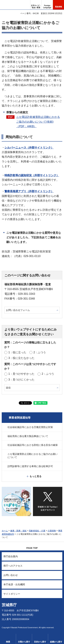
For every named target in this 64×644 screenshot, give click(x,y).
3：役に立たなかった (21, 358)
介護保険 (52, 531)
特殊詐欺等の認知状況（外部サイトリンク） (32, 175)
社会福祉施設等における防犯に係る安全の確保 (33, 445)
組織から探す (56, 642)
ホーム (5, 531)
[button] (47, 5)
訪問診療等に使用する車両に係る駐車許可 (30, 466)
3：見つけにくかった (21, 380)
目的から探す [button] (40, 642)
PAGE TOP (32, 548)
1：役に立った (17, 352)
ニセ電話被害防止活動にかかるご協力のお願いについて (33, 456)
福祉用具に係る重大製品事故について (28, 436)
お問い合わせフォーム (18, 310)
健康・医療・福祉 (18, 531)
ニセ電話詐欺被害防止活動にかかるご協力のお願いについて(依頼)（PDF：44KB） (38, 122)
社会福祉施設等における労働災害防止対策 (30, 427)
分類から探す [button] (24, 642)
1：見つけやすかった (21, 374)
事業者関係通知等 (20, 418)
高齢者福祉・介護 (37, 531)
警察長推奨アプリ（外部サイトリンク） (29, 191)
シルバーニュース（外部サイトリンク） (29, 148)
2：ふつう (40, 352)
